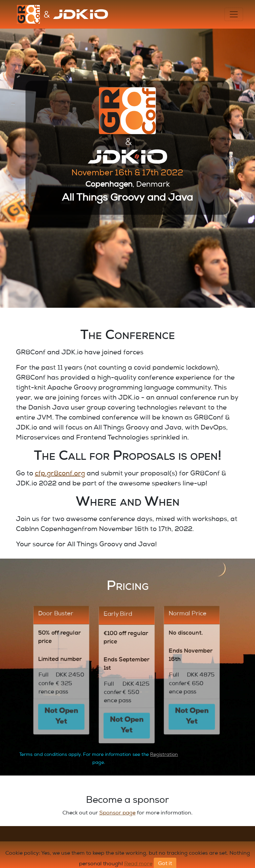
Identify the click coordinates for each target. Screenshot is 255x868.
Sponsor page (117, 813)
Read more (138, 864)
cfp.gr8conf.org (60, 474)
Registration (164, 755)
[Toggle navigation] (234, 14)
